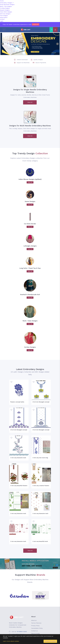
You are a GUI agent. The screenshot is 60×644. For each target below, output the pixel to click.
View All (30, 102)
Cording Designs (5, 8)
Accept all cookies (50, 641)
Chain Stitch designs (6, 12)
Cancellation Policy (37, 628)
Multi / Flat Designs (6, 6)
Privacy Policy (35, 626)
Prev (3, 44)
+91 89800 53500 (22, 632)
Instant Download (22, 60)
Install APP (36, 24)
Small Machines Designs (7, 5)
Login (2, 21)
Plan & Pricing (35, 633)
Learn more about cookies (11, 641)
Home (2, 1)
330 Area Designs (5, 14)
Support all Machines (23, 63)
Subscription (4, 17)
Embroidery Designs (7, 3)
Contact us (34, 631)
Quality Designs (38, 60)
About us (34, 620)
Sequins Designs (5, 10)
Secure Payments (41, 63)
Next (57, 44)
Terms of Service (36, 623)
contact (2, 19)
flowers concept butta (17, 402)
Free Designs (4, 16)
